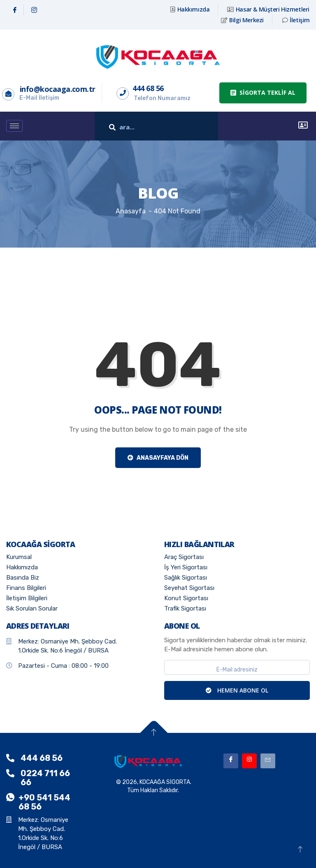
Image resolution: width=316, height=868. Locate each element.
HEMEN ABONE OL (237, 690)
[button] (263, 93)
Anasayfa (131, 211)
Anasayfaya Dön (158, 458)
